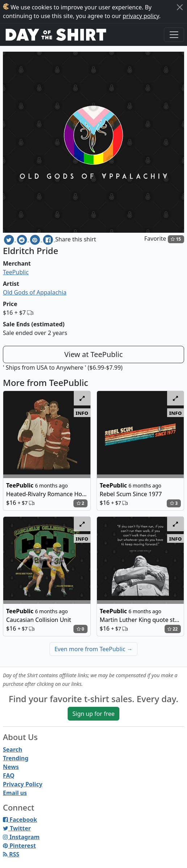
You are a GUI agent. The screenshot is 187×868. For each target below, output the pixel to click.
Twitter (17, 828)
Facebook (20, 820)
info (82, 413)
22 (173, 629)
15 (176, 239)
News (11, 767)
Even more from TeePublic (93, 649)
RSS (11, 854)
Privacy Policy (23, 784)
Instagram (21, 837)
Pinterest (19, 846)
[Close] (180, 7)
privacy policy (141, 16)
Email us (15, 793)
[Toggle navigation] (174, 35)
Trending (16, 758)
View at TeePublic (94, 354)
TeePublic (16, 272)
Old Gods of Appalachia (35, 292)
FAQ (9, 775)
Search (12, 749)
